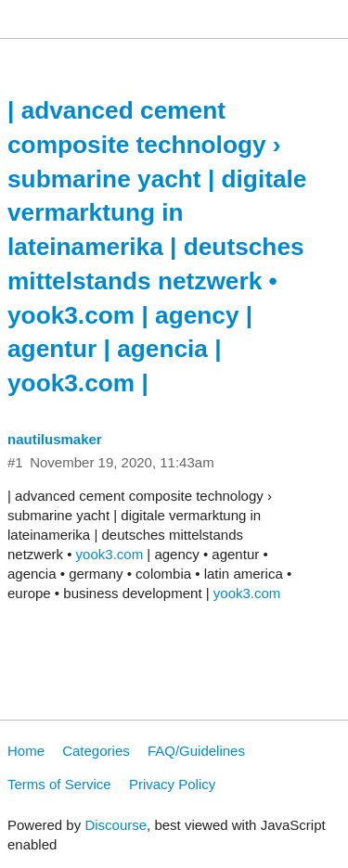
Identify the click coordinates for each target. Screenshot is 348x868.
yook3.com (110, 554)
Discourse (116, 825)
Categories (96, 751)
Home (26, 751)
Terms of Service (59, 784)
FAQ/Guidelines (196, 751)
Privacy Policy (172, 784)
